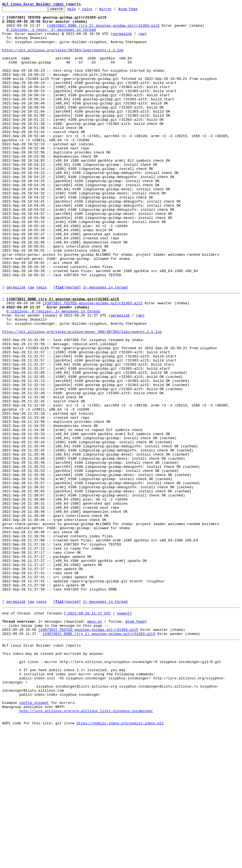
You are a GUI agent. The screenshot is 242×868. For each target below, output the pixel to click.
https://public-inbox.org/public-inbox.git (120, 862)
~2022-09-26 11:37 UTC (88, 732)
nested (72, 343)
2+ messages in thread (105, 343)
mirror (114, 10)
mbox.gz (95, 742)
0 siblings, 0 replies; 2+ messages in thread (53, 371)
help (80, 10)
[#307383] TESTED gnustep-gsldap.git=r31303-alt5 (93, 361)
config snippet (34, 837)
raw (141, 39)
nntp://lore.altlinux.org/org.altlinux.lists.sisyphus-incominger (86, 847)
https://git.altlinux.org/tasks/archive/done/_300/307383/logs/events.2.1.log (82, 395)
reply (42, 343)
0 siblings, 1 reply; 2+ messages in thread (51, 34)
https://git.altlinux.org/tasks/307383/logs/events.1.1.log (63, 59)
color (96, 10)
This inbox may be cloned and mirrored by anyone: (53, 779)
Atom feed (136, 10)
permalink (122, 39)
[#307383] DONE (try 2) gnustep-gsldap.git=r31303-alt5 (103, 29)
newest (123, 732)
